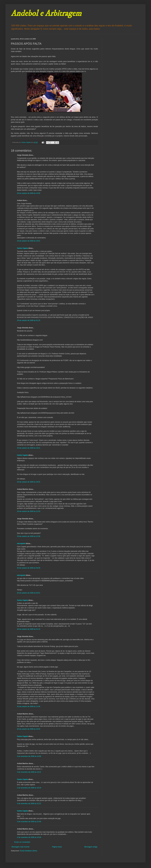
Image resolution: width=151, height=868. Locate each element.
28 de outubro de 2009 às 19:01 (29, 241)
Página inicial (57, 847)
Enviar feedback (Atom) (28, 851)
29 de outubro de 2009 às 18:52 (29, 482)
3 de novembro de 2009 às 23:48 (29, 822)
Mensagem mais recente (20, 847)
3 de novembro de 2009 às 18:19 (29, 788)
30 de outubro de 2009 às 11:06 (29, 707)
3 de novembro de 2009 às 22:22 (29, 804)
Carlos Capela (22, 248)
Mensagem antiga (91, 847)
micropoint (21, 544)
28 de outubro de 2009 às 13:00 (29, 193)
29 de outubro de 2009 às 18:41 (29, 448)
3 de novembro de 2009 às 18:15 (29, 772)
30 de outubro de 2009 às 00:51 (29, 593)
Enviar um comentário (22, 842)
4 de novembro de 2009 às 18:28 (29, 837)
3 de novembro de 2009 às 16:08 (29, 756)
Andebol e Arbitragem (46, 14)
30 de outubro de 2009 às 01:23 (29, 629)
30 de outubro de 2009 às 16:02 (29, 729)
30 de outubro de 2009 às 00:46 (29, 568)
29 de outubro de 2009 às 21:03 (29, 511)
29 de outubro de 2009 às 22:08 (29, 536)
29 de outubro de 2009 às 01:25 (29, 320)
